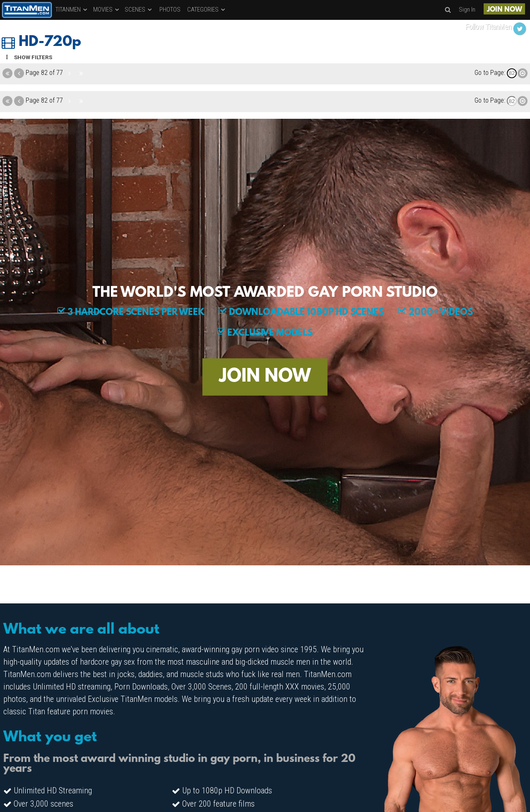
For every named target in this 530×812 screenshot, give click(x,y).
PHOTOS (170, 10)
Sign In (467, 10)
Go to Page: (490, 73)
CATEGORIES (207, 10)
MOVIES (107, 10)
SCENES (139, 10)
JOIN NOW (505, 10)
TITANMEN (72, 10)
